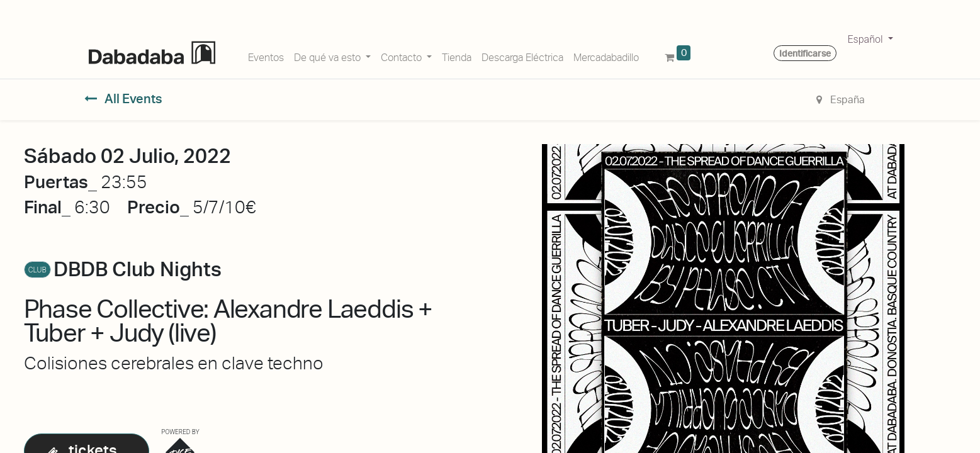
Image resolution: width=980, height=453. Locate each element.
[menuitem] (266, 55)
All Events (124, 99)
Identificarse (805, 53)
